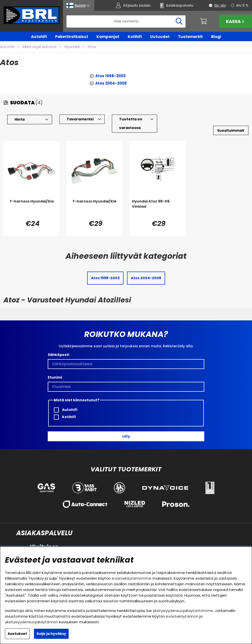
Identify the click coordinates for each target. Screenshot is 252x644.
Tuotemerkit (190, 37)
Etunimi (55, 377)
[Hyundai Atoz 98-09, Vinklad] (157, 209)
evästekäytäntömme (132, 578)
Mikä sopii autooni (39, 47)
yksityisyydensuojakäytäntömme (183, 611)
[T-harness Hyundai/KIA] (94, 209)
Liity (126, 436)
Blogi (216, 37)
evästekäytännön (182, 616)
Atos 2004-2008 (111, 83)
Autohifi (39, 37)
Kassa (236, 21)
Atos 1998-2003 (110, 76)
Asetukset (17, 634)
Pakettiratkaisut (72, 37)
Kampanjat (108, 37)
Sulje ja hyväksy (51, 634)
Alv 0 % (242, 5)
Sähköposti (58, 355)
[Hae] (126, 21)
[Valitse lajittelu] (231, 131)
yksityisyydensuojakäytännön (31, 622)
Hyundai (72, 47)
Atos (92, 47)
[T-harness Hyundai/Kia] (31, 209)
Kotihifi (135, 37)
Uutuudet (160, 37)
